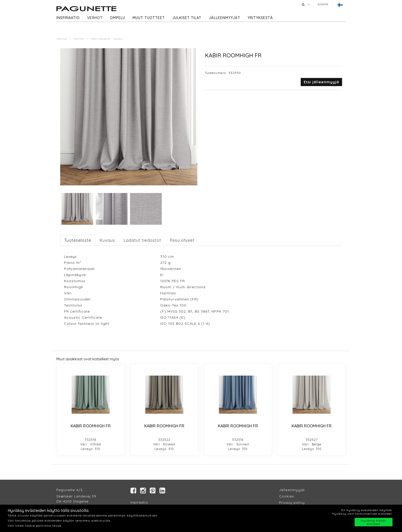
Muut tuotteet (149, 18)
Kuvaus (107, 240)
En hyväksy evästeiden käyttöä (367, 510)
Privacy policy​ (292, 503)
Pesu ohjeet (182, 240)
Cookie (286, 496)
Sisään (323, 4)
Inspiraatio (68, 18)
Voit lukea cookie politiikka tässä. (35, 526)
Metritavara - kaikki (107, 39)
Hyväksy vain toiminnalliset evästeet (362, 514)
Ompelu (118, 18)
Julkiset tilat (187, 18)
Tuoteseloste (78, 240)
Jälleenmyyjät (224, 18)
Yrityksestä (260, 18)
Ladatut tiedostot (142, 240)
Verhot (95, 18)
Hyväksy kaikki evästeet (374, 522)
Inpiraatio (139, 503)
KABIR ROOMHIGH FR (91, 426)
